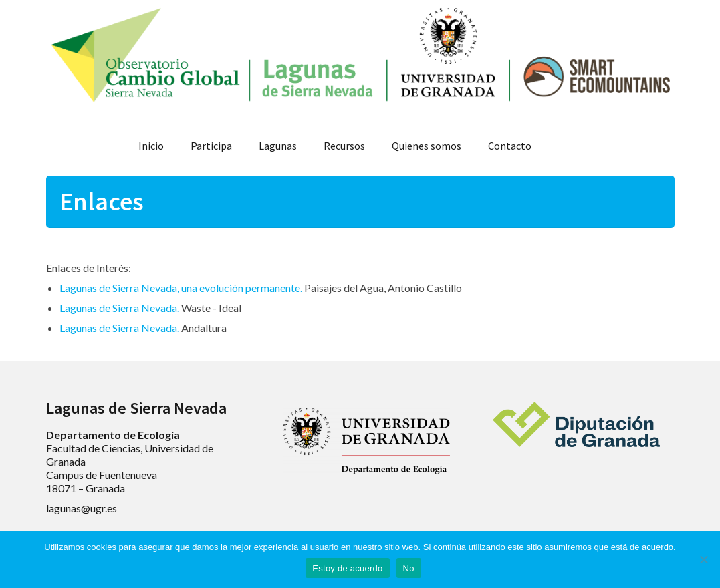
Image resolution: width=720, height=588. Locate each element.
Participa (211, 146)
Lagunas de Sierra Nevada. (119, 308)
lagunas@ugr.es (82, 508)
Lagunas (278, 146)
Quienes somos (427, 146)
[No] (703, 559)
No (409, 568)
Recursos (344, 146)
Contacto (510, 146)
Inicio (151, 146)
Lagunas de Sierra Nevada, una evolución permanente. (181, 288)
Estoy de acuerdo (347, 568)
